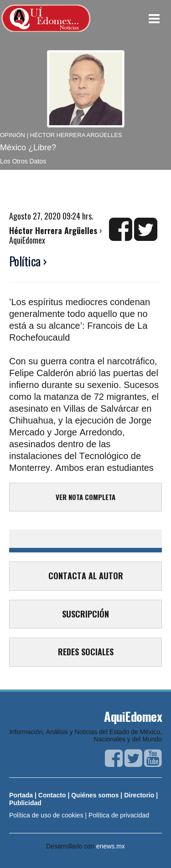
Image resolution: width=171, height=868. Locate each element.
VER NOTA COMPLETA (85, 497)
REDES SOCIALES (86, 652)
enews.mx (111, 846)
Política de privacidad (119, 815)
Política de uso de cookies (46, 815)
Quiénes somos (95, 795)
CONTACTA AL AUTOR (86, 576)
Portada (21, 795)
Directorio (139, 795)
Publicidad (25, 803)
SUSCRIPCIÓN (85, 614)
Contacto (52, 795)
